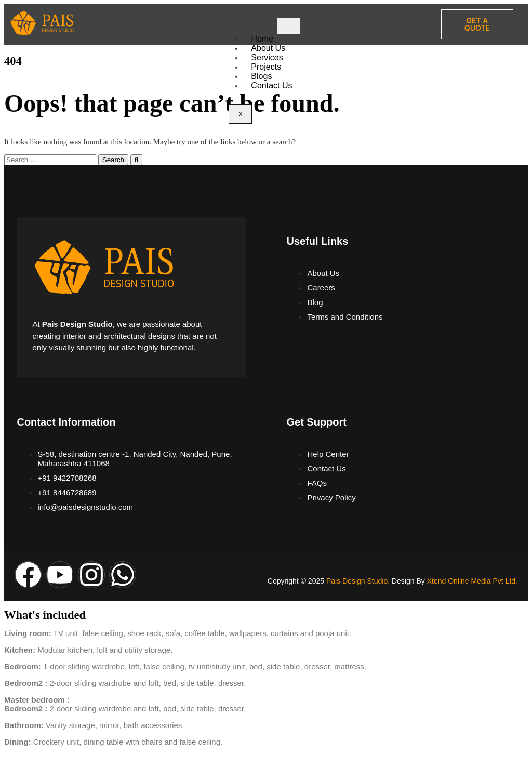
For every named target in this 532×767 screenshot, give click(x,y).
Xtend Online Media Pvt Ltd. (472, 581)
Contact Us (271, 85)
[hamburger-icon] (289, 26)
